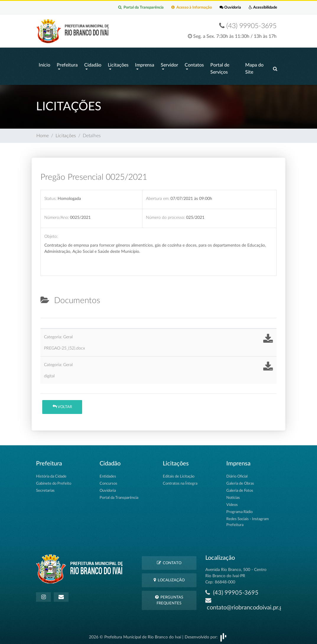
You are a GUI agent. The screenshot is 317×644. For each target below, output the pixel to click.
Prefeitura (67, 64)
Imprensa (145, 64)
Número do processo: (165, 215)
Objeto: (51, 234)
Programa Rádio (239, 510)
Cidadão (93, 64)
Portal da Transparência (128, 8)
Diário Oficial (237, 474)
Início (44, 64)
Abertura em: (158, 196)
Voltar (62, 405)
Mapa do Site (254, 68)
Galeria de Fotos (240, 488)
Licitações (118, 64)
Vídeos (232, 503)
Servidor (169, 64)
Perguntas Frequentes (169, 598)
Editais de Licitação (179, 474)
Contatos (194, 64)
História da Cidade (51, 474)
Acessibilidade (261, 8)
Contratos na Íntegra (180, 481)
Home (43, 134)
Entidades (108, 474)
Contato (169, 560)
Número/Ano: (57, 215)
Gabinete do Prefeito (54, 481)
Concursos (108, 481)
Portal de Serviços (220, 68)
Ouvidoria (225, 8)
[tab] (45, 313)
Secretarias (45, 488)
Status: (50, 196)
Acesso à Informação (183, 8)
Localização (169, 578)
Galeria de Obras (240, 481)
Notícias (233, 495)
